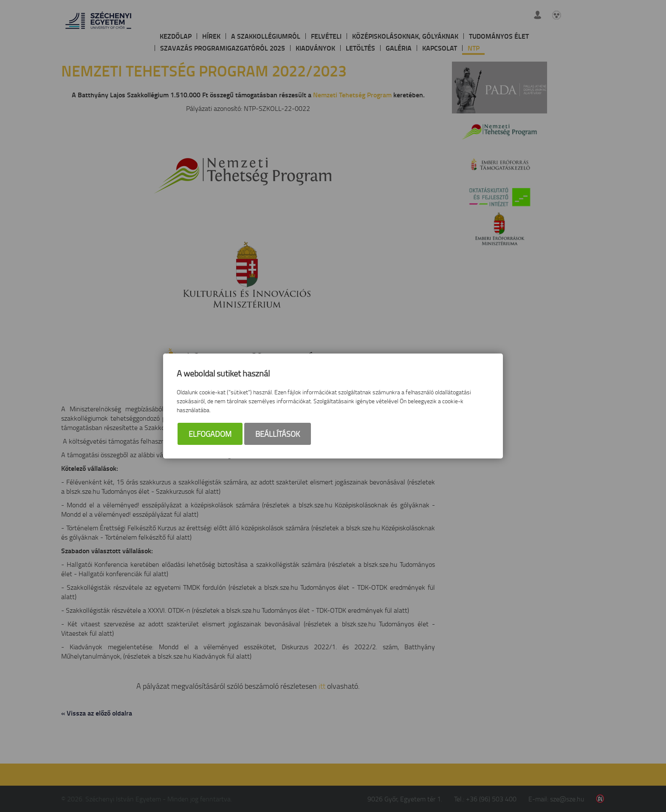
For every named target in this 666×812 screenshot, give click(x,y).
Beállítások (278, 434)
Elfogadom (210, 434)
